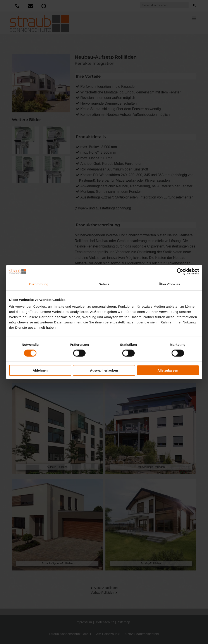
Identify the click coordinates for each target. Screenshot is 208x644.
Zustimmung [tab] (39, 284)
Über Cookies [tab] (170, 284)
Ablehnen (40, 370)
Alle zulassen (168, 370)
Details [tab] (104, 284)
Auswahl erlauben (104, 370)
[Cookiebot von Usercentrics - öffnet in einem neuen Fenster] (180, 271)
